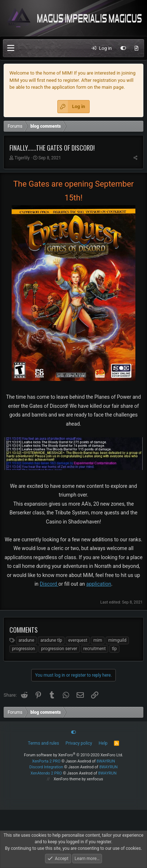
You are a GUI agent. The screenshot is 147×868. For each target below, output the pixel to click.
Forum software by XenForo (73, 755)
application (99, 584)
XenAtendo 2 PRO (46, 773)
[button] (11, 48)
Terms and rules (44, 743)
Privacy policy (79, 743)
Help (103, 743)
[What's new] (136, 48)
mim (98, 640)
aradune (26, 640)
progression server (59, 649)
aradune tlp (51, 640)
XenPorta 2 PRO (46, 761)
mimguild (117, 640)
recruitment (95, 649)
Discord (49, 584)
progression (23, 649)
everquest (78, 640)
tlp (114, 649)
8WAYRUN (106, 761)
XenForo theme (67, 779)
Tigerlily (22, 158)
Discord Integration (46, 767)
